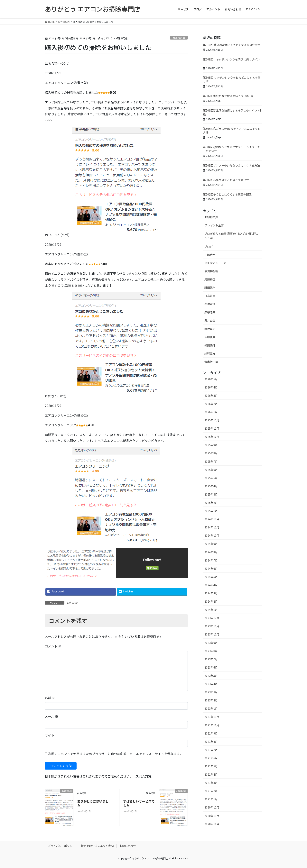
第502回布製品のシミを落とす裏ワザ (226, 180)
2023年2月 (211, 700)
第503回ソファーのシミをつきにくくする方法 (231, 165)
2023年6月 (211, 667)
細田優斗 (210, 345)
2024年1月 (211, 610)
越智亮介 (210, 353)
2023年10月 (212, 634)
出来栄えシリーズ (215, 263)
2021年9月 (211, 733)
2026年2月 (211, 404)
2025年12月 (212, 420)
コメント (53, 646)
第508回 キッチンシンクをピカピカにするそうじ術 (232, 79)
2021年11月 (212, 717)
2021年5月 (211, 766)
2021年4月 (211, 774)
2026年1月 (211, 412)
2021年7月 (211, 750)
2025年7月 (211, 461)
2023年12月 (212, 618)
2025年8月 (211, 453)
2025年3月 (211, 494)
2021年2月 (211, 791)
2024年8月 (211, 552)
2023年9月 (211, 643)
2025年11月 (212, 428)
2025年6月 (211, 470)
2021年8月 (211, 742)
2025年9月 (211, 445)
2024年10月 (212, 535)
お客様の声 (179, 38)
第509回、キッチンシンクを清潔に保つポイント (231, 61)
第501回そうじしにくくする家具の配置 (227, 194)
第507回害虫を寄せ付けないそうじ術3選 (228, 96)
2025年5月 (211, 478)
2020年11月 (212, 816)
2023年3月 (211, 692)
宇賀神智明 (211, 271)
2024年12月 (212, 519)
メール (51, 716)
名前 (50, 698)
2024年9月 (211, 544)
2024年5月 (211, 577)
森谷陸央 (210, 312)
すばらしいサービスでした (139, 803)
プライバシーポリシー (61, 846)
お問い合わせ (128, 846)
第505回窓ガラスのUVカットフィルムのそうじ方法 (232, 131)
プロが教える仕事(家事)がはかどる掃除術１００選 (231, 236)
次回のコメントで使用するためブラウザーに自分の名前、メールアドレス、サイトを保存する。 (116, 754)
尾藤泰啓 (210, 279)
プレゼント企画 (214, 225)
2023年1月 (211, 708)
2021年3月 (211, 783)
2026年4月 (211, 387)
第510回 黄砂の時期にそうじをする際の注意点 (232, 45)
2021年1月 (211, 799)
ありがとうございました (93, 803)
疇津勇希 (210, 329)
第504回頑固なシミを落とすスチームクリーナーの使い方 (231, 149)
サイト (50, 735)
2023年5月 (211, 676)
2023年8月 (211, 651)
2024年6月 (211, 569)
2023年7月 (211, 659)
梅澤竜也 (210, 304)
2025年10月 (212, 437)
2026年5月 (211, 379)
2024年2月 (211, 601)
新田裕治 (210, 288)
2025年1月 (211, 511)
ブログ (209, 246)
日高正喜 (210, 296)
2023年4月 (211, 684)
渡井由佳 (210, 320)
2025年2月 (211, 503)
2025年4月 (211, 486)
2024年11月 (212, 527)
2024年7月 (211, 560)
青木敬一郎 (211, 362)
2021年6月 (211, 758)
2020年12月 (212, 807)
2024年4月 (211, 585)
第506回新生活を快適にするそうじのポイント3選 (232, 112)
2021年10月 (212, 725)
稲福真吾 (210, 337)
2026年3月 (211, 396)
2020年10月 (212, 824)
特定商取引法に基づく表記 (97, 846)
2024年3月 (211, 593)
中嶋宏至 (210, 255)
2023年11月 (212, 626)
